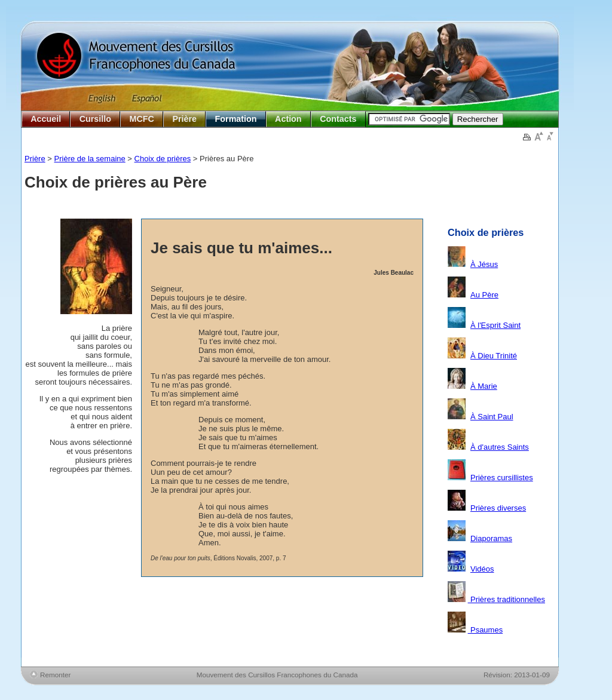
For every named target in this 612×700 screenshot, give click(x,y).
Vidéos (482, 569)
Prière (184, 119)
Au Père (484, 295)
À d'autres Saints (500, 447)
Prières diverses (498, 508)
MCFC (142, 119)
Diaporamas (491, 538)
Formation (236, 119)
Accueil (46, 119)
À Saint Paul (492, 417)
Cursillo (95, 119)
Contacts (338, 119)
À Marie (484, 386)
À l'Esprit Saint (495, 325)
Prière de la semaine (90, 159)
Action (288, 119)
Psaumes (486, 630)
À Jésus (484, 264)
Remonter (55, 675)
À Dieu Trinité (494, 356)
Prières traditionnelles (507, 599)
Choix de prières (163, 159)
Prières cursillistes (502, 478)
